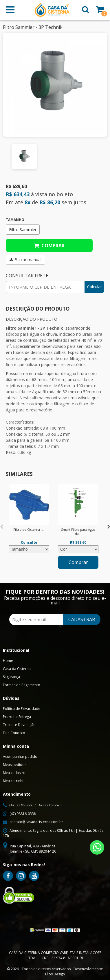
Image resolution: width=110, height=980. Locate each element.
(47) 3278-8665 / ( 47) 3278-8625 (35, 805)
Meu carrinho (14, 781)
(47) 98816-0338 (23, 814)
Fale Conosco (14, 733)
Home (8, 661)
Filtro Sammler (23, 230)
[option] (24, 157)
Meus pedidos (15, 765)
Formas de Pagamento (22, 685)
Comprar (49, 246)
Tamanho (15, 220)
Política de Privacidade (22, 709)
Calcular (95, 287)
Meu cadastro (14, 773)
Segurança (11, 677)
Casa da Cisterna (17, 669)
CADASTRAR (82, 619)
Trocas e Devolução (19, 725)
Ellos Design (55, 974)
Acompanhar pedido (20, 757)
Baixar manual (25, 260)
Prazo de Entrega (17, 717)
